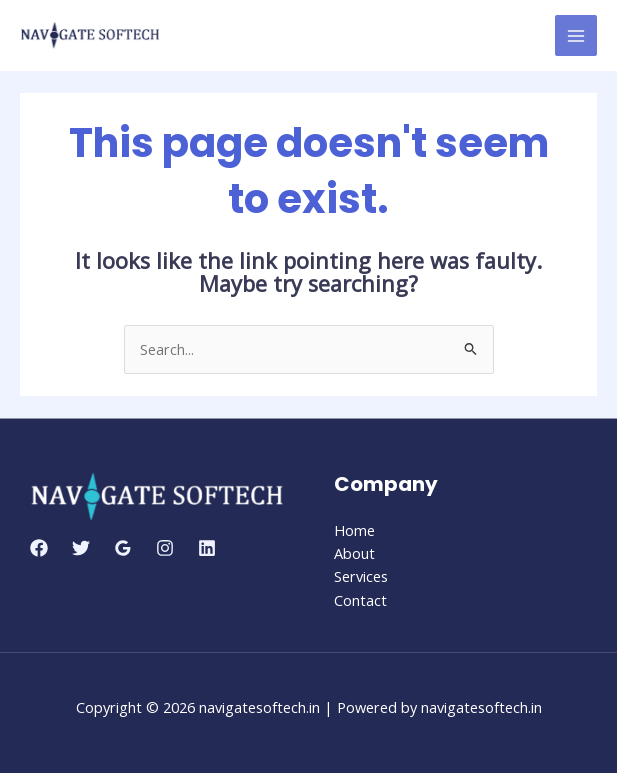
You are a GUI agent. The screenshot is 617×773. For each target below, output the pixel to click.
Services (361, 576)
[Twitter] (81, 548)
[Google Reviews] (123, 548)
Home (354, 530)
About (354, 553)
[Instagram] (165, 548)
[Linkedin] (207, 548)
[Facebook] (39, 548)
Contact (360, 600)
